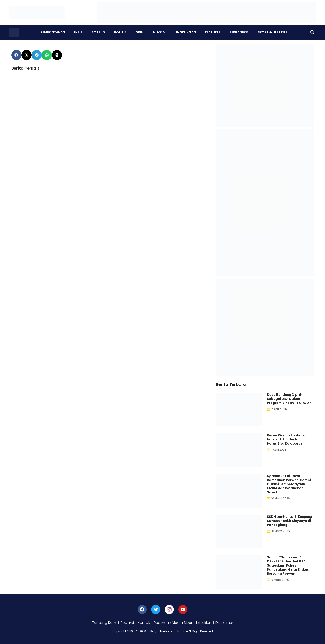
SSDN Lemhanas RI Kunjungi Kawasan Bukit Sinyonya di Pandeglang (290, 521)
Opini (140, 32)
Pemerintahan (53, 32)
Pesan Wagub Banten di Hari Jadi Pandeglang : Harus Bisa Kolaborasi (287, 439)
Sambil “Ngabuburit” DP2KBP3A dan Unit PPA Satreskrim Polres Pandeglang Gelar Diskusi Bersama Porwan (288, 565)
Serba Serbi (239, 32)
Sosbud (98, 32)
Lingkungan (185, 32)
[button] (312, 32)
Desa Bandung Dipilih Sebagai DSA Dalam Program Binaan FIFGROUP (289, 399)
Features (213, 32)
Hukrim (159, 32)
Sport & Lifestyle (273, 32)
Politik (120, 32)
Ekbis (78, 32)
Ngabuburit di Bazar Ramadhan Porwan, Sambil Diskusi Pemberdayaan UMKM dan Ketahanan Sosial (289, 484)
